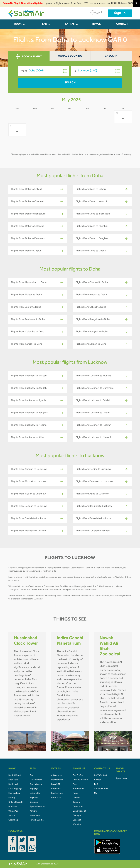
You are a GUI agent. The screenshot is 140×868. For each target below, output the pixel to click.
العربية (96, 12)
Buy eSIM (56, 784)
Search (70, 83)
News (75, 793)
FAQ (96, 784)
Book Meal (13, 784)
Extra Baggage (15, 789)
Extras (70, 24)
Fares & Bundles (37, 820)
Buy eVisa (56, 789)
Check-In (111, 56)
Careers (76, 798)
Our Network (36, 784)
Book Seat (13, 780)
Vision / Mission (80, 780)
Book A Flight (15, 776)
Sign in (120, 13)
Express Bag (14, 793)
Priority (12, 798)
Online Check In (16, 802)
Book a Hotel (57, 793)
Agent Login (122, 779)
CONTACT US (122, 26)
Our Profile (78, 776)
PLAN (44, 24)
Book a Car (56, 798)
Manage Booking (70, 56)
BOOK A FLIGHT (29, 57)
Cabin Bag (13, 820)
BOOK (18, 24)
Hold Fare (13, 807)
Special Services (37, 807)
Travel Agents (96, 26)
